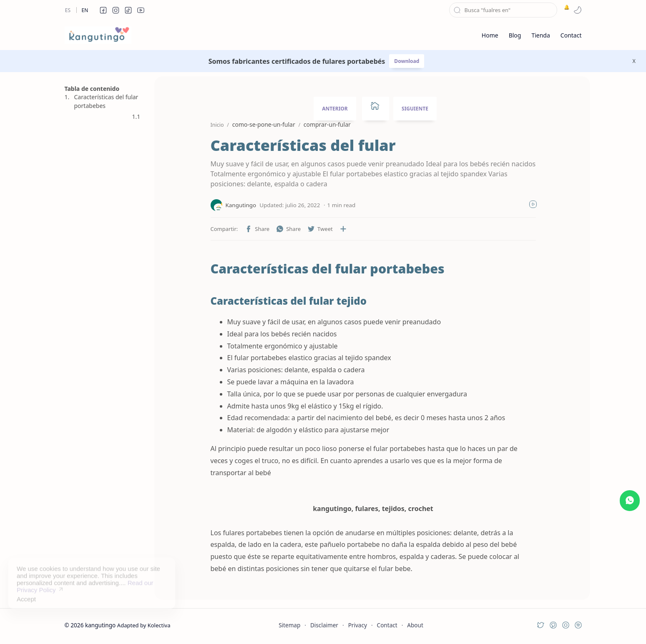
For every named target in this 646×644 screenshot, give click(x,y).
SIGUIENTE (415, 109)
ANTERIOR (335, 109)
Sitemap (289, 625)
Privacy (358, 625)
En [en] (85, 10)
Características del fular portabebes (106, 101)
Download (407, 61)
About (415, 625)
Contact (387, 625)
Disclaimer (324, 625)
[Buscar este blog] (503, 10)
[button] (103, 10)
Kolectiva (159, 625)
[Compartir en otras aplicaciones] (343, 229)
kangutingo (100, 625)
